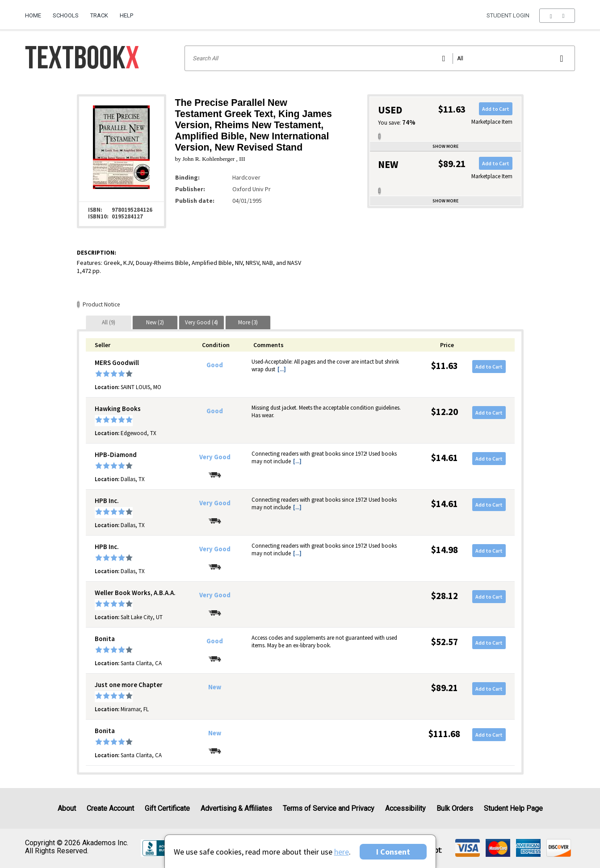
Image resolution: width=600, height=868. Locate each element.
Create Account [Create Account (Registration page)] (110, 808)
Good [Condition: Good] (215, 365)
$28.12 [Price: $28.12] (445, 596)
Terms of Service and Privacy (329, 808)
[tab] (109, 322)
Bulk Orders (455, 808)
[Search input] (380, 58)
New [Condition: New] (215, 687)
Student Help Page (513, 808)
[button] (557, 16)
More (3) (248, 322)
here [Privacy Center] (342, 852)
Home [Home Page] (33, 15)
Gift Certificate (167, 808)
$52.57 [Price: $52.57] (445, 642)
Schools (66, 15)
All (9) (109, 322)
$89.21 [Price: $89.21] (445, 688)
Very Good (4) (201, 322)
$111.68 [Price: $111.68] (444, 734)
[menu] (557, 16)
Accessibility (405, 808)
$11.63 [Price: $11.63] (445, 366)
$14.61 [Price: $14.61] (445, 458)
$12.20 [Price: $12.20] (445, 412)
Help (126, 15)
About (67, 808)
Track (99, 15)
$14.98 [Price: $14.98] (445, 550)
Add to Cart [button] (496, 109)
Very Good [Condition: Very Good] (215, 457)
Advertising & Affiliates (236, 808)
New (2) (155, 322)
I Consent (393, 852)
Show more (445, 146)
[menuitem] (36, 12)
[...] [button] (282, 369)
